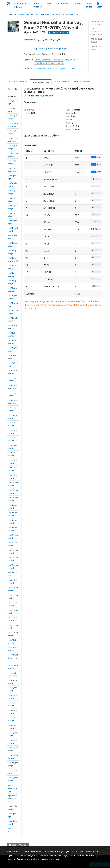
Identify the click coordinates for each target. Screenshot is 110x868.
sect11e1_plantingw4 (44, 96)
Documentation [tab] (62, 82)
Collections (62, 4)
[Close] (107, 849)
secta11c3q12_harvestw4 (13, 658)
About (49, 4)
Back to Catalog (18, 845)
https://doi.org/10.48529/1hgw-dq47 (51, 49)
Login (99, 5)
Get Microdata (58, 32)
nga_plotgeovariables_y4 (12, 799)
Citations (77, 4)
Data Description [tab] (41, 82)
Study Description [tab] (18, 82)
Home (9, 14)
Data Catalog (38, 5)
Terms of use (89, 5)
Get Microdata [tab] (82, 82)
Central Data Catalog (23, 14)
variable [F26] (72, 14)
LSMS (36, 14)
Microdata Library (20, 5)
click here (54, 859)
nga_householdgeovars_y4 (12, 788)
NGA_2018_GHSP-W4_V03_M (52, 14)
